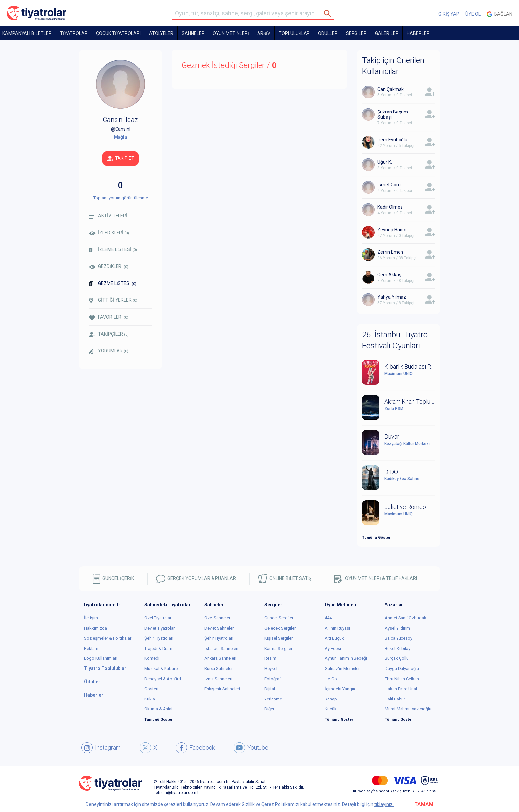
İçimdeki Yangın (340, 689)
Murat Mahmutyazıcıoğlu (408, 709)
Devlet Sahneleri (219, 628)
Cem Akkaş (389, 275)
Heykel (271, 669)
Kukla (150, 699)
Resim (270, 658)
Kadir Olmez (390, 207)
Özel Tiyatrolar (158, 618)
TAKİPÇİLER (109, 334)
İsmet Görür (390, 185)
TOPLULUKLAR (294, 33)
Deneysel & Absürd (163, 679)
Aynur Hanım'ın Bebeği (346, 658)
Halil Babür (395, 699)
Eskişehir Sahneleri (222, 689)
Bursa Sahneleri (219, 669)
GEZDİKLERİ (109, 266)
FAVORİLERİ (109, 317)
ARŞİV (264, 33)
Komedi (152, 658)
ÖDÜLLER (328, 33)
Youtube (251, 748)
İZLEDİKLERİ (109, 233)
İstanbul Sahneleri (221, 648)
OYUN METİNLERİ (231, 33)
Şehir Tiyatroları (159, 638)
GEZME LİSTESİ (113, 283)
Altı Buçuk (334, 638)
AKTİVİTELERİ (108, 216)
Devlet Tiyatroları (160, 628)
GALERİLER (387, 33)
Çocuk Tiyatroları (118, 33)
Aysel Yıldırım (397, 628)
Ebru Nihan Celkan (402, 679)
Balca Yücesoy (399, 638)
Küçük (331, 709)
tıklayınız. (384, 804)
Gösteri (151, 689)
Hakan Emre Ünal (401, 689)
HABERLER (418, 33)
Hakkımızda (95, 628)
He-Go (331, 679)
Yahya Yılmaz (392, 297)
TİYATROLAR (74, 33)
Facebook (195, 748)
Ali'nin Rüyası (337, 628)
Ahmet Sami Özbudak (405, 618)
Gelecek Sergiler (280, 628)
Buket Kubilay (398, 648)
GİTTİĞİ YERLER (113, 300)
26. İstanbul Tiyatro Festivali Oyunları (395, 340)
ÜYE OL (473, 14)
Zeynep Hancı (392, 230)
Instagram (101, 748)
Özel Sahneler (217, 618)
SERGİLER (356, 33)
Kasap (331, 699)
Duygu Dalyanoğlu (402, 669)
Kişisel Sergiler (279, 638)
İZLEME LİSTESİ (113, 250)
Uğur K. (385, 162)
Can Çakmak (391, 89)
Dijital (270, 689)
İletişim (91, 618)
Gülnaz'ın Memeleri (343, 669)
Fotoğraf (273, 679)
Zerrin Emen (390, 252)
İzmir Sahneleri (218, 679)
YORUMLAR (109, 351)
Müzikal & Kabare (161, 669)
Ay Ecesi (333, 648)
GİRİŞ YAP (449, 14)
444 (328, 618)
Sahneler (193, 33)
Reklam (91, 648)
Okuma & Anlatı (159, 709)
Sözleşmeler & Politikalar (108, 638)
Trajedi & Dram (158, 648)
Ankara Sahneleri (220, 658)
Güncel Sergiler (279, 618)
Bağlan (499, 14)
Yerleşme (273, 699)
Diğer (269, 709)
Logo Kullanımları (101, 658)
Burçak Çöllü (397, 658)
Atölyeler (161, 33)
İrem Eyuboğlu (392, 140)
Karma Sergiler (278, 648)
